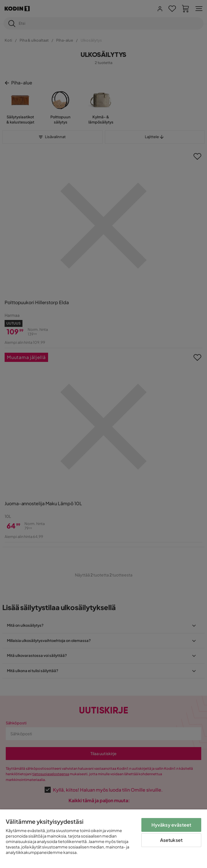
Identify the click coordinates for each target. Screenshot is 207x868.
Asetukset (171, 840)
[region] (103, 839)
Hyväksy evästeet (171, 825)
